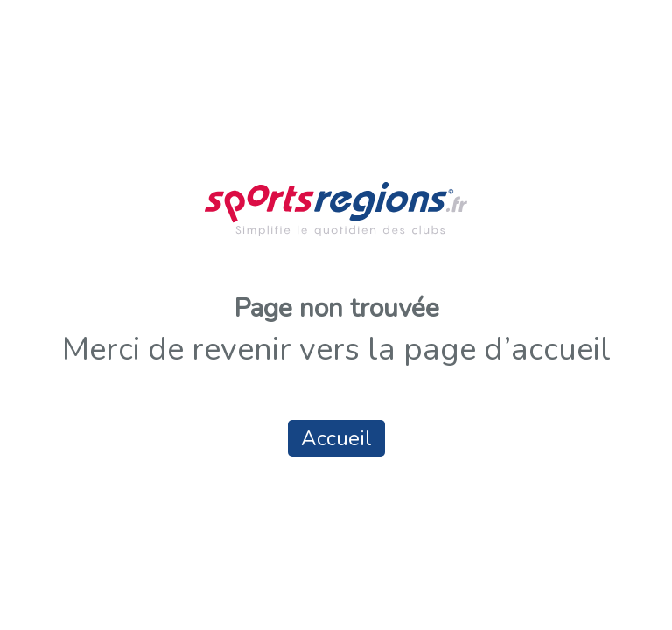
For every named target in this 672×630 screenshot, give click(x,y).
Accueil (336, 438)
